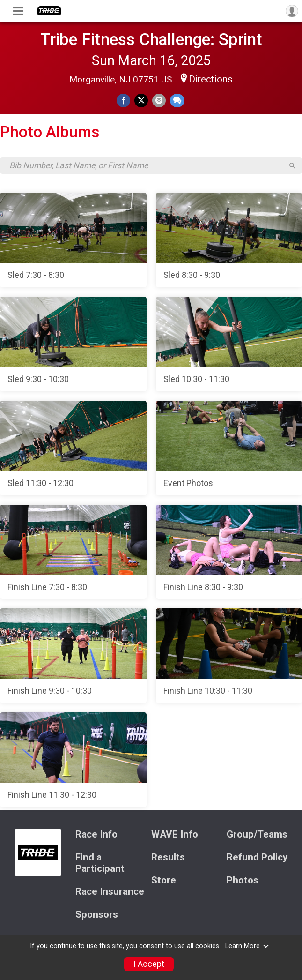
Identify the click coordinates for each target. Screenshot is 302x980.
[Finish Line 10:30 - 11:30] (229, 656)
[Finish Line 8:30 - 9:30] (229, 552)
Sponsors (97, 915)
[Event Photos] (229, 448)
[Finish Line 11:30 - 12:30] (73, 760)
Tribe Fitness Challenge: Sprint (151, 39)
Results (168, 857)
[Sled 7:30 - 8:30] (73, 240)
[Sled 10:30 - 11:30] (229, 344)
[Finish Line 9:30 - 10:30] (73, 656)
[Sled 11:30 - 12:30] (73, 448)
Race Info (96, 834)
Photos (243, 880)
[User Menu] (292, 11)
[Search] (292, 166)
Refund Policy (257, 857)
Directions (211, 79)
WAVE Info (175, 834)
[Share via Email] (159, 101)
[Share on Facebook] (123, 101)
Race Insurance (110, 892)
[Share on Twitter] (141, 101)
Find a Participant (100, 863)
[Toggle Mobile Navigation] (18, 11)
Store (164, 880)
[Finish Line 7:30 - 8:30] (73, 552)
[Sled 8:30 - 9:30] (229, 240)
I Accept (149, 964)
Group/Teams (257, 834)
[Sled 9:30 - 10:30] (73, 344)
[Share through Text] (177, 101)
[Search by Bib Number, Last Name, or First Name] (146, 165)
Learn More (247, 946)
